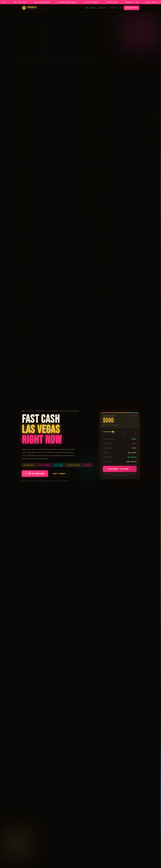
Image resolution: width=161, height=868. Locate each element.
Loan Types (102, 8)
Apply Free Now (131, 8)
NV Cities (113, 8)
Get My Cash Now (35, 474)
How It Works (90, 8)
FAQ (121, 8)
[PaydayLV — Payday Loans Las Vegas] (34, 8)
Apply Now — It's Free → (120, 469)
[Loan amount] (120, 432)
